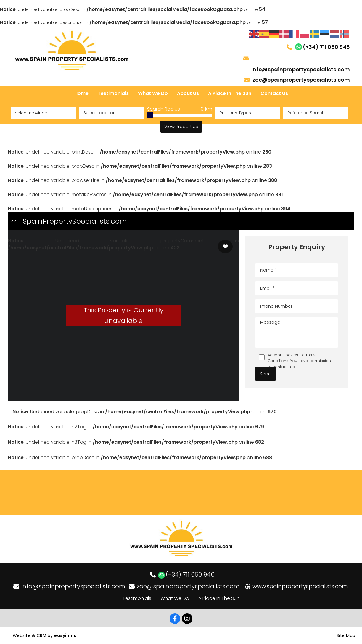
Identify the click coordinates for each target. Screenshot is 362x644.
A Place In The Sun (219, 598)
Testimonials (137, 598)
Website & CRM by (45, 635)
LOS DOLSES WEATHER (181, 493)
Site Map (346, 635)
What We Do (175, 598)
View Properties (181, 126)
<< (14, 221)
